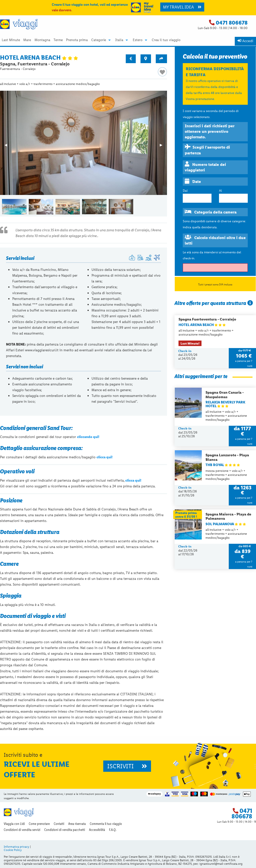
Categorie (99, 40)
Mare (27, 40)
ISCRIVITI (127, 766)
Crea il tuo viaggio (166, 40)
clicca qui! (104, 457)
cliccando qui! (88, 437)
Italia (119, 40)
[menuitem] (11, 40)
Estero (138, 40)
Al (220, 191)
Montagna (42, 40)
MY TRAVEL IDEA (182, 7)
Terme (58, 40)
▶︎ (163, 147)
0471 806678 (232, 23)
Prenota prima (77, 40)
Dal (185, 191)
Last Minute (11, 40)
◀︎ (8, 147)
